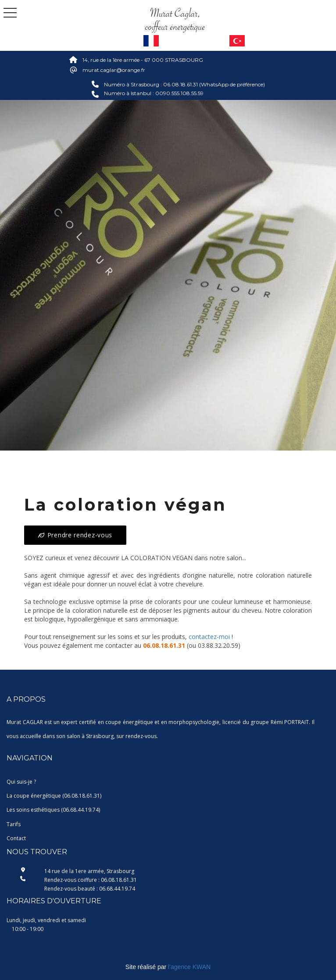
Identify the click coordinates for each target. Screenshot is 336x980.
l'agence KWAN (189, 967)
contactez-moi (209, 637)
